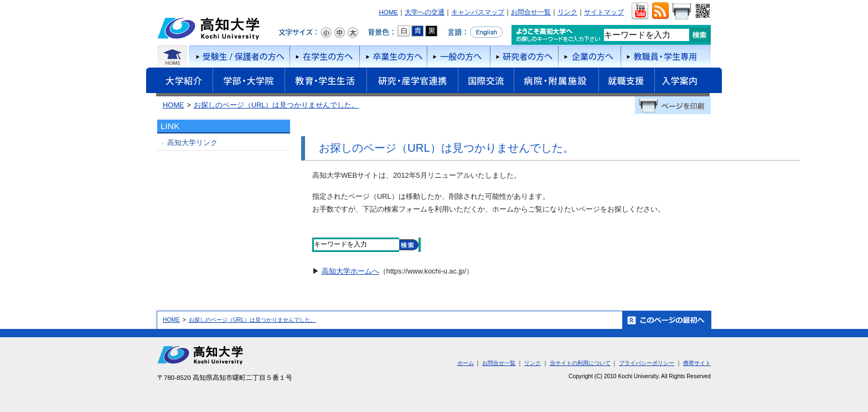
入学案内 (688, 82)
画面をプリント (681, 11)
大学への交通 (425, 12)
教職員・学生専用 (666, 56)
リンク (567, 12)
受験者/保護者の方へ (239, 56)
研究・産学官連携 (412, 82)
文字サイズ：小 (326, 33)
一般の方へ (458, 56)
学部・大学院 (249, 82)
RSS (660, 11)
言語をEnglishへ (475, 32)
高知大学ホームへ (350, 271)
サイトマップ (604, 12)
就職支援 (626, 82)
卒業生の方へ (393, 56)
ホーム (172, 56)
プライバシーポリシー (647, 363)
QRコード (702, 11)
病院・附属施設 (556, 82)
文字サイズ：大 (353, 33)
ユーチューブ (640, 11)
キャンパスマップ (478, 12)
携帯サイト (697, 363)
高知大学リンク (192, 143)
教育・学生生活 (325, 82)
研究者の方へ (524, 56)
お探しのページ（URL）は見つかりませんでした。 (277, 105)
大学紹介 (179, 82)
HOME (388, 12)
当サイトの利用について (580, 363)
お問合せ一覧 (531, 12)
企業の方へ (589, 56)
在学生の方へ (324, 56)
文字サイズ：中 (339, 33)
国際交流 (486, 80)
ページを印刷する (673, 105)
